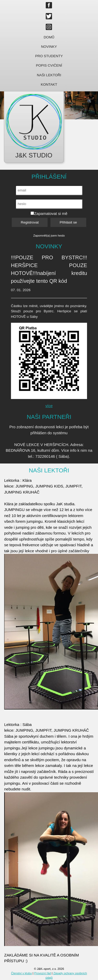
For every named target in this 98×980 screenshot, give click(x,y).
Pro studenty (49, 56)
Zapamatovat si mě (49, 213)
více (49, 406)
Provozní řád (43, 973)
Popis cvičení (49, 65)
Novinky (49, 47)
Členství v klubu (21, 973)
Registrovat (30, 222)
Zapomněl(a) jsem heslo (49, 236)
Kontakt (49, 84)
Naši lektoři (49, 75)
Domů (49, 37)
